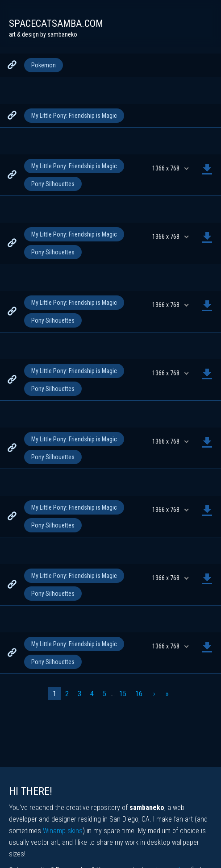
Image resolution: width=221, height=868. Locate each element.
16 (139, 694)
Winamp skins (63, 831)
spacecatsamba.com (56, 23)
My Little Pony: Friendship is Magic (74, 116)
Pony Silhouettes (53, 184)
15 (123, 694)
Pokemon (44, 65)
